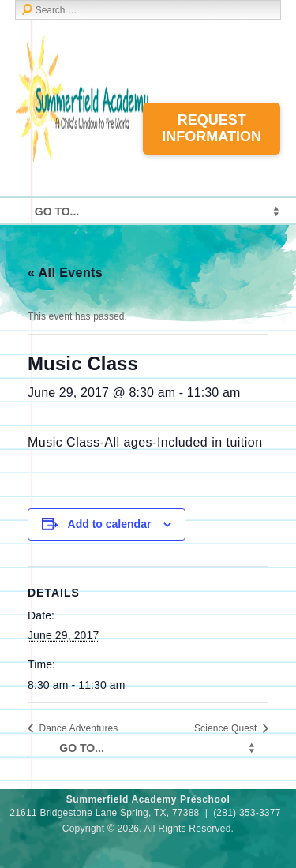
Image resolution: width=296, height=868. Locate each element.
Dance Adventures (77, 728)
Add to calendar (110, 524)
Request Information (212, 128)
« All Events (65, 273)
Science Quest (227, 728)
